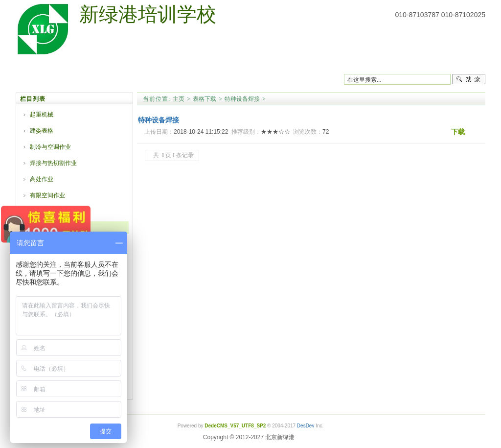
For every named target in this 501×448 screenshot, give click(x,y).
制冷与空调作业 (50, 147)
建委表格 (42, 131)
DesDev (306, 426)
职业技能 (246, 65)
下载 (458, 132)
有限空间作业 (47, 195)
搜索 (469, 79)
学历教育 (286, 65)
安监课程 (164, 65)
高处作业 (42, 179)
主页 (179, 99)
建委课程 (205, 65)
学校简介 (83, 65)
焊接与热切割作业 (53, 163)
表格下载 (327, 65)
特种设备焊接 (242, 99)
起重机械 (42, 115)
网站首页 (43, 65)
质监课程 (124, 65)
